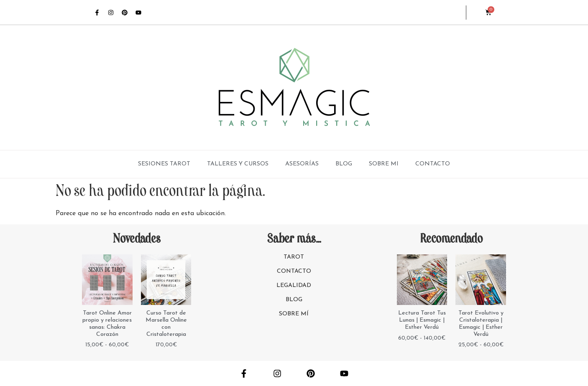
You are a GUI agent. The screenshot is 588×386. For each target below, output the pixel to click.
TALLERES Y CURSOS (238, 164)
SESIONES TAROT (164, 164)
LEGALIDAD (294, 286)
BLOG (344, 164)
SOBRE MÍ (294, 314)
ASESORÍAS (302, 164)
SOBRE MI (384, 164)
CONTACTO (433, 164)
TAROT (294, 257)
